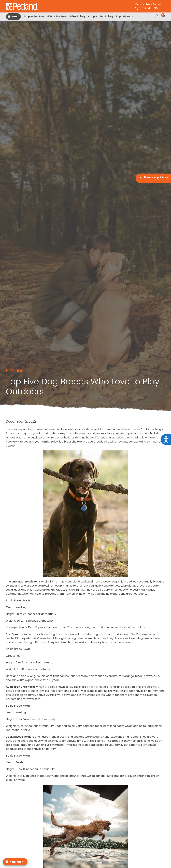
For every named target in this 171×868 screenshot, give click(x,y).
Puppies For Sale (34, 16)
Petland (15, 371)
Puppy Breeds (124, 16)
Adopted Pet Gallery (101, 16)
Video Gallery (77, 16)
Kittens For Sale (56, 16)
